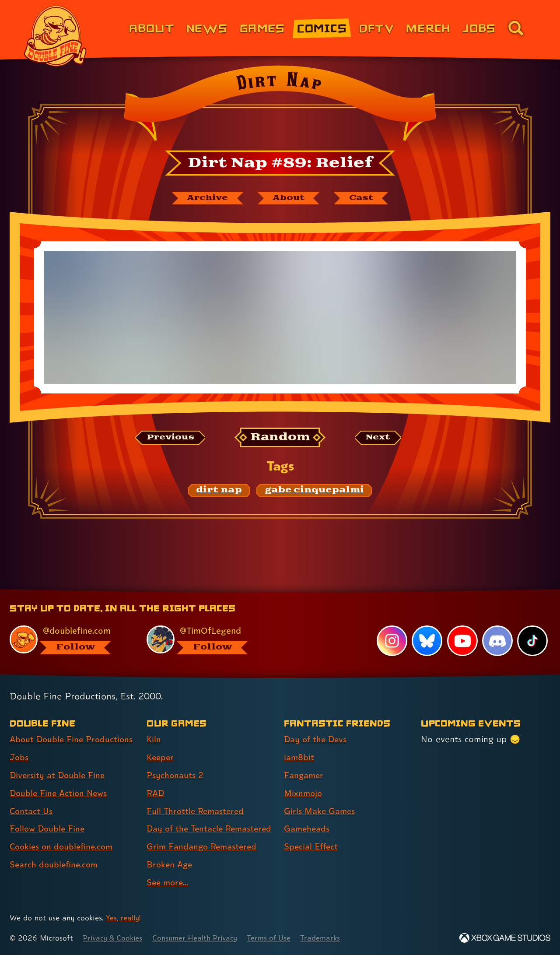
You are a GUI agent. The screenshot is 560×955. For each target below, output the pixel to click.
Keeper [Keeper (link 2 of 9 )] (161, 742)
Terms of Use (276, 938)
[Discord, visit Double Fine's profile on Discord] (497, 625)
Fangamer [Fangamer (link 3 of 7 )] (305, 760)
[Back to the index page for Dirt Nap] (280, 106)
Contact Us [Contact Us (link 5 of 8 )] (32, 795)
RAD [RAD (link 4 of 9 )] (156, 777)
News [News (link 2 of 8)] (207, 28)
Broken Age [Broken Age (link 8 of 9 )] (170, 864)
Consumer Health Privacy (200, 938)
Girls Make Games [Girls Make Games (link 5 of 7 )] (321, 795)
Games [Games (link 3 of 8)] (262, 28)
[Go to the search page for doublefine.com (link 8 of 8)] (516, 28)
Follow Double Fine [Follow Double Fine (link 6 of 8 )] (49, 813)
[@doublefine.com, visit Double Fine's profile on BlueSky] (68, 624)
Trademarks (329, 938)
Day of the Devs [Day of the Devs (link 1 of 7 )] (317, 724)
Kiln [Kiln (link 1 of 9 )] (154, 724)
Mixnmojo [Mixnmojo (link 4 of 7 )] (304, 777)
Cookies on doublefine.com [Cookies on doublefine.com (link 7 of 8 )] (63, 831)
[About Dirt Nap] (290, 198)
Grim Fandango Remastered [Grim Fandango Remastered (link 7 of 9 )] (204, 846)
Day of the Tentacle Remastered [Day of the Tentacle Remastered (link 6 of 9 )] (187, 821)
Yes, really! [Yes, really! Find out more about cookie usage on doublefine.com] (124, 918)
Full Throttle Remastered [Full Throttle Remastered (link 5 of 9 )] (197, 795)
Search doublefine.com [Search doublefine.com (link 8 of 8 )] (55, 849)
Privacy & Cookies (114, 938)
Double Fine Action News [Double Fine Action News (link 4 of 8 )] (60, 777)
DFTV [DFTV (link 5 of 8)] (376, 28)
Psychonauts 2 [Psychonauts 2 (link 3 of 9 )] (176, 760)
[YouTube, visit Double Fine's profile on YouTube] (462, 625)
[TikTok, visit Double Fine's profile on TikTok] (532, 625)
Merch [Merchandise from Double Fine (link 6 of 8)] (428, 28)
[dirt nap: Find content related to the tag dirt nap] (219, 491)
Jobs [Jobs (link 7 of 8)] (479, 28)
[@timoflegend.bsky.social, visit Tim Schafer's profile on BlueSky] (205, 624)
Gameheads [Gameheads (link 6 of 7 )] (308, 813)
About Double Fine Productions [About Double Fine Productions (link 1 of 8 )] (73, 724)
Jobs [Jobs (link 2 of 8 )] (19, 742)
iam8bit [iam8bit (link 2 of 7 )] (299, 742)
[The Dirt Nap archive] (204, 198)
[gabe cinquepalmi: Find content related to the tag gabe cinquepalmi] (314, 491)
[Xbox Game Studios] (505, 938)
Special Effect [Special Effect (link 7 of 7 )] (312, 831)
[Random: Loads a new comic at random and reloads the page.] (280, 438)
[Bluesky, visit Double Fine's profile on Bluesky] (427, 625)
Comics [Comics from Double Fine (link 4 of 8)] (322, 28)
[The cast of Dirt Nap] (365, 198)
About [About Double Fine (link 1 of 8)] (152, 28)
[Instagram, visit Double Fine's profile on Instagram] (392, 625)
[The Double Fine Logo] (56, 36)
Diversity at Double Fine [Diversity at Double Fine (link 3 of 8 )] (59, 760)
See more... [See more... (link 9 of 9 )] (168, 882)
